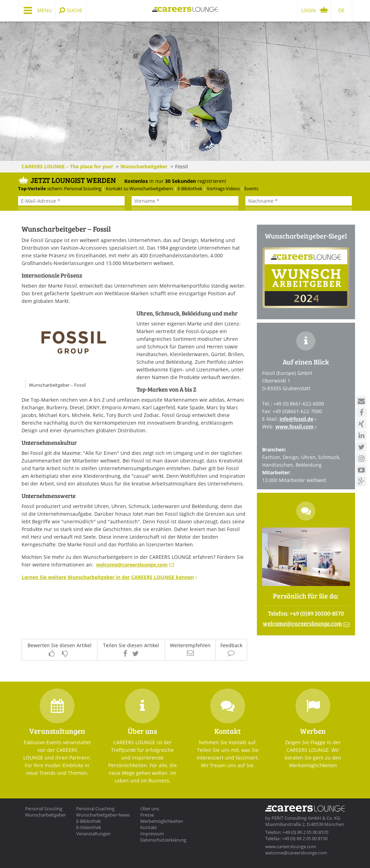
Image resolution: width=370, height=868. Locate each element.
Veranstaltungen (93, 834)
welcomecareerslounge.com (132, 565)
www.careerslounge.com (291, 846)
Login (309, 10)
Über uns (150, 809)
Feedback (231, 646)
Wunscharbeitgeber (144, 166)
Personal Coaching (95, 809)
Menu (45, 10)
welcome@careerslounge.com (296, 853)
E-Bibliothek (89, 821)
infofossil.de (296, 419)
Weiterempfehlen (190, 646)
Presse (147, 815)
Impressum (152, 834)
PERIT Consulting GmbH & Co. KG (306, 818)
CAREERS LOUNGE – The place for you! (67, 166)
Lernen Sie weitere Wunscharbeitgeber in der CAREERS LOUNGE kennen (108, 577)
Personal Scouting (44, 809)
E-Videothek (89, 827)
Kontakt (149, 827)
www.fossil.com (294, 427)
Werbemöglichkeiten (162, 821)
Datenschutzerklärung (163, 840)
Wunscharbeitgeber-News (103, 815)
